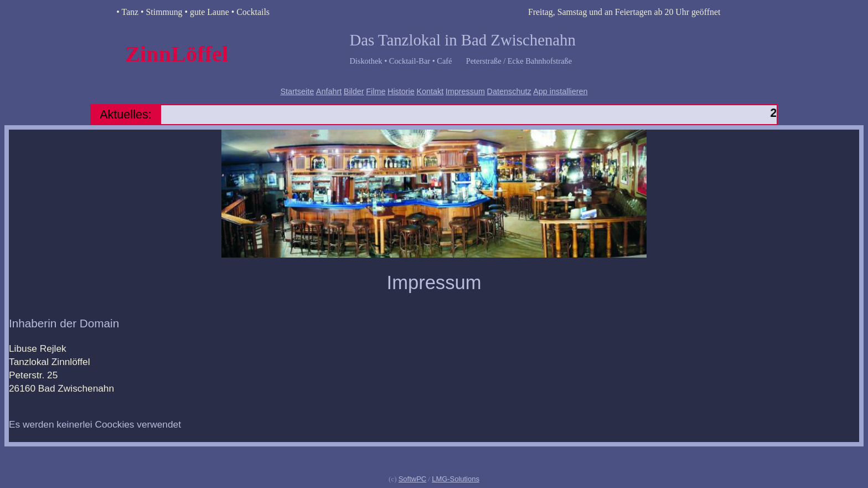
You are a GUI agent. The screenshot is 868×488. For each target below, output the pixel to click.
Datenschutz (509, 91)
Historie (401, 91)
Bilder (354, 91)
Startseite (297, 91)
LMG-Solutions (456, 479)
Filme (376, 91)
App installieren (560, 91)
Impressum (465, 91)
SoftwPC (412, 479)
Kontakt (430, 91)
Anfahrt (329, 91)
